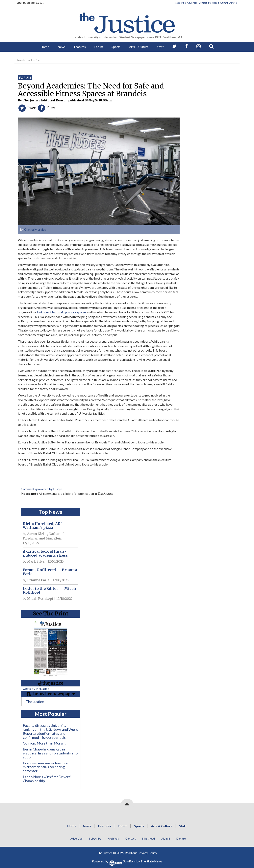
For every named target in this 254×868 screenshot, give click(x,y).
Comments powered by (42, 489)
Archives (113, 838)
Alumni (224, 3)
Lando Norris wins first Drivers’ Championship (47, 779)
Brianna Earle (38, 580)
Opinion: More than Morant (44, 743)
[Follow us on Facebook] (187, 46)
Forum (99, 47)
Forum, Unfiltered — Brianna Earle (50, 572)
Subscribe (181, 3)
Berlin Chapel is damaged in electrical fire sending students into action (50, 753)
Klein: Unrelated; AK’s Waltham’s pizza (43, 526)
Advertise (192, 3)
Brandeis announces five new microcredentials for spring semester (46, 767)
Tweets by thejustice (35, 689)
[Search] (127, 60)
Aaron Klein (37, 534)
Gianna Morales (35, 229)
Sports (116, 47)
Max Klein (54, 538)
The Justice (35, 702)
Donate (233, 3)
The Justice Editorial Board (44, 100)
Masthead (214, 3)
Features (80, 47)
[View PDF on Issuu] (51, 647)
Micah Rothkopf (40, 599)
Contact (203, 3)
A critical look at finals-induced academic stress (45, 553)
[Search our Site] (211, 46)
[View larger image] (99, 170)
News (62, 47)
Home (45, 47)
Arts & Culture (139, 47)
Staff (160, 47)
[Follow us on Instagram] (199, 46)
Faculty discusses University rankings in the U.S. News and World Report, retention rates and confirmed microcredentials (51, 731)
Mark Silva (36, 561)
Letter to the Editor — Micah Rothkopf (49, 590)
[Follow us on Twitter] (174, 46)
